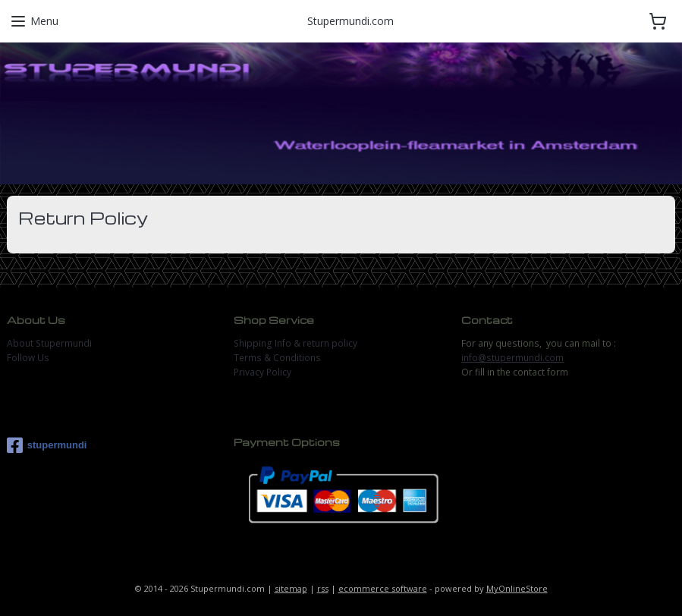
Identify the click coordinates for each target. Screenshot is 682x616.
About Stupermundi (49, 343)
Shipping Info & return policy (295, 343)
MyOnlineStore (517, 588)
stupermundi (47, 445)
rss (323, 588)
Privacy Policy (262, 372)
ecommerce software (383, 588)
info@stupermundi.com (512, 358)
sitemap (291, 588)
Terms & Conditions (277, 358)
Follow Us (28, 358)
